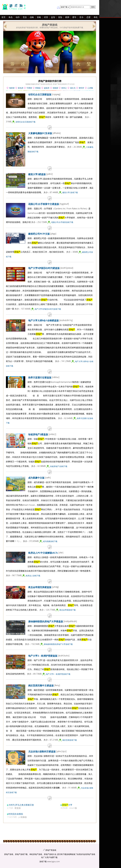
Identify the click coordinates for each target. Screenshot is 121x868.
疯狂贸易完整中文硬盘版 (41, 685)
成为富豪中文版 (36, 478)
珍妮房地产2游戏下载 (59, 466)
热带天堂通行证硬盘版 (40, 377)
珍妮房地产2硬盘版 (38, 434)
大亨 (67, 805)
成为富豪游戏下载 (50, 541)
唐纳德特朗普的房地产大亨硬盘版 (46, 621)
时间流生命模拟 (16, 814)
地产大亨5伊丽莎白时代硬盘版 (44, 268)
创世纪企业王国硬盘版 (40, 94)
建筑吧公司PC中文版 (39, 234)
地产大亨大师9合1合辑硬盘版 (43, 320)
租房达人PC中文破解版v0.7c (43, 553)
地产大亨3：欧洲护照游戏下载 (58, 674)
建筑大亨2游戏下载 (70, 192)
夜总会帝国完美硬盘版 (40, 587)
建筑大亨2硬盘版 (37, 174)
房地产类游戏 (51, 850)
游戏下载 (43, 861)
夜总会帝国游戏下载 (68, 610)
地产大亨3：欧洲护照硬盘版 (43, 656)
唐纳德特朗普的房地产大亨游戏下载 (58, 644)
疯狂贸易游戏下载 (70, 740)
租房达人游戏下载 (33, 576)
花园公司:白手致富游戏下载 (62, 222)
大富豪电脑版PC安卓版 (40, 133)
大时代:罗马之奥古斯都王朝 (21, 805)
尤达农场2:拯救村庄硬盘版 (42, 751)
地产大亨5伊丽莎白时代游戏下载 (48, 309)
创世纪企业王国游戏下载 (26, 122)
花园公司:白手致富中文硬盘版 (44, 204)
